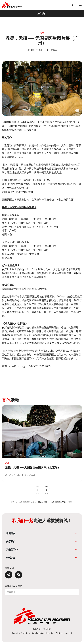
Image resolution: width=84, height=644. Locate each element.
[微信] (19, 575)
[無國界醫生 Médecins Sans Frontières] (12, 5)
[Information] (77, 111)
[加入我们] (42, 13)
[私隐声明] (37, 629)
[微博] (9, 575)
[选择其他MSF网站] (42, 592)
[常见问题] (47, 629)
